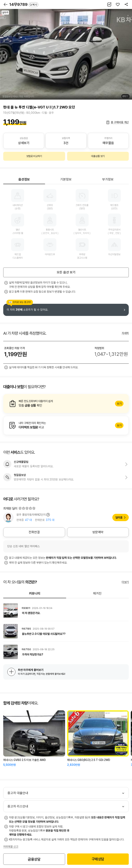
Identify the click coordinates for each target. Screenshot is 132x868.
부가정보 (108, 179)
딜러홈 (119, 517)
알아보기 (66, 404)
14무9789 (24, 4)
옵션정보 (24, 179)
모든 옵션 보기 (66, 272)
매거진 (97, 593)
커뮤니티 (35, 593)
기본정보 (66, 179)
